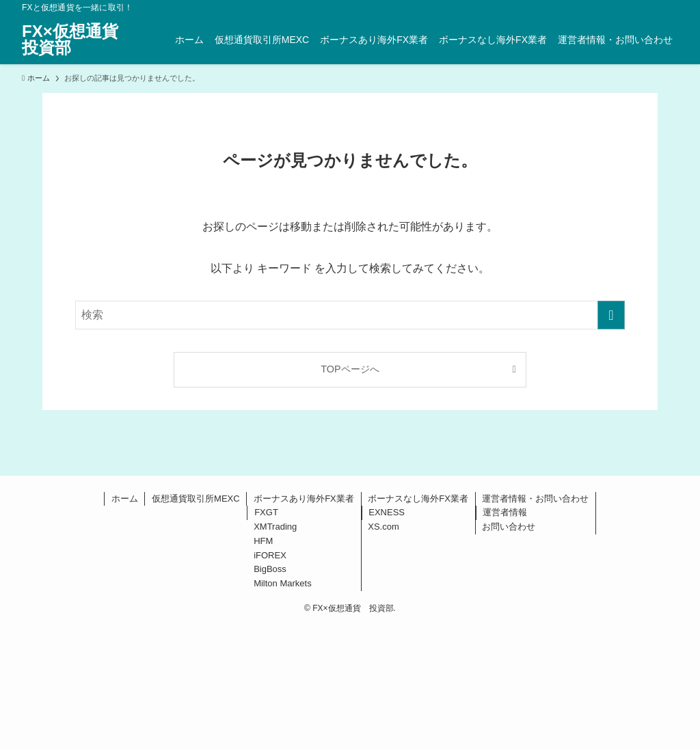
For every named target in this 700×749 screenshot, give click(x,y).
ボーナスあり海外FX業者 (304, 499)
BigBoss (270, 569)
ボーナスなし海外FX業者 (418, 499)
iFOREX (270, 555)
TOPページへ (350, 369)
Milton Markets (283, 583)
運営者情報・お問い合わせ (535, 499)
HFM (263, 541)
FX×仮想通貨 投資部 (78, 40)
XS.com (383, 527)
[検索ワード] (350, 315)
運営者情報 (505, 512)
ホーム (125, 499)
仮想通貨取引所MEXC (196, 499)
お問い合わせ (509, 527)
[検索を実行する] (611, 315)
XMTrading (275, 527)
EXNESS (387, 512)
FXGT (266, 512)
